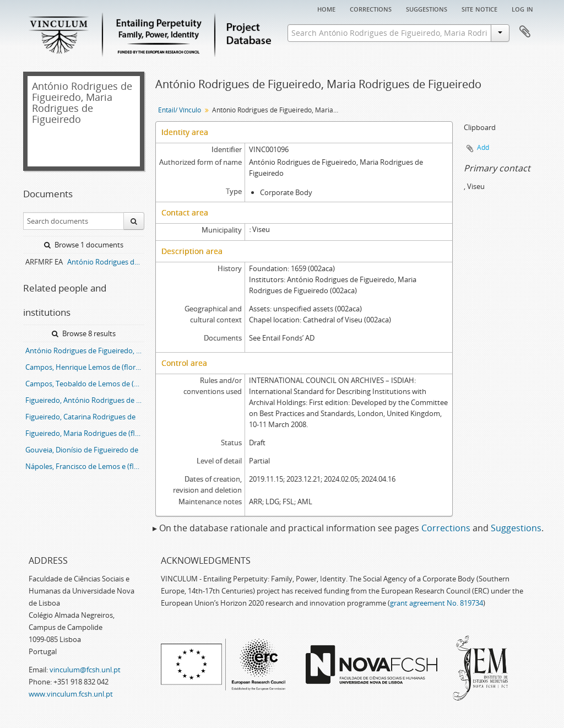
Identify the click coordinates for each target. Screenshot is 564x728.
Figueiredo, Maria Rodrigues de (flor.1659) (85, 433)
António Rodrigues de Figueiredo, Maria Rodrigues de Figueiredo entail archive (106, 262)
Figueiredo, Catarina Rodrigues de (80, 417)
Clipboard (525, 32)
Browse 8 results (84, 333)
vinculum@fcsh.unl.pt (85, 670)
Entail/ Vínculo (180, 110)
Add (483, 147)
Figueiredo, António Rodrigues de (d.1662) (85, 400)
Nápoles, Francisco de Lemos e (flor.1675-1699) (85, 466)
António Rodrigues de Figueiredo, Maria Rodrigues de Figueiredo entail (85, 350)
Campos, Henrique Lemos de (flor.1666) (85, 367)
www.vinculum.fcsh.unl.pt (71, 694)
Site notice (479, 8)
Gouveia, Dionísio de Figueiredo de (82, 450)
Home (326, 8)
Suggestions (427, 8)
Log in (522, 8)
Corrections (371, 8)
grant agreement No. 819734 (436, 603)
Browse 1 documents (84, 245)
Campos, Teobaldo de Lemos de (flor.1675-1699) (85, 384)
